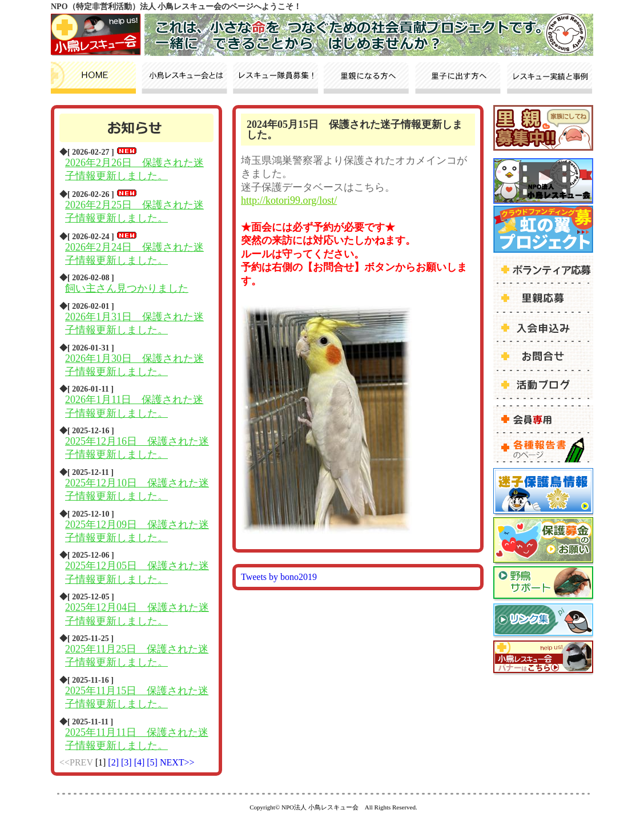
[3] (128, 762)
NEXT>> (177, 762)
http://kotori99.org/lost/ (289, 200)
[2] (114, 762)
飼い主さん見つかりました (127, 288)
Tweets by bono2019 (279, 577)
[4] (141, 762)
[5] (153, 762)
